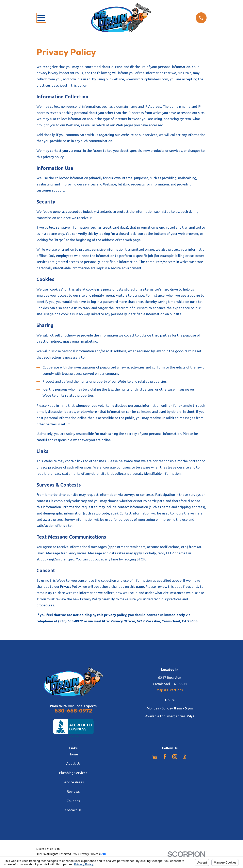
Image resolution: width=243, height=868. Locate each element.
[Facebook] (165, 757)
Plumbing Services (73, 773)
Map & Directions (170, 690)
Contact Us (73, 810)
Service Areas (73, 782)
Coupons (73, 801)
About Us (73, 763)
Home (73, 754)
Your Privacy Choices (90, 854)
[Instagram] (175, 757)
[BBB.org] (185, 757)
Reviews (73, 791)
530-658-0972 (73, 711)
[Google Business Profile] (155, 757)
